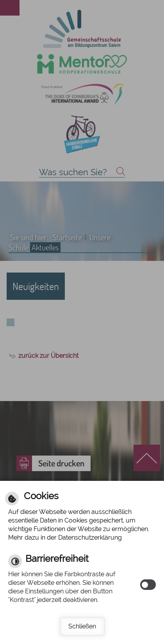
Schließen (82, 626)
